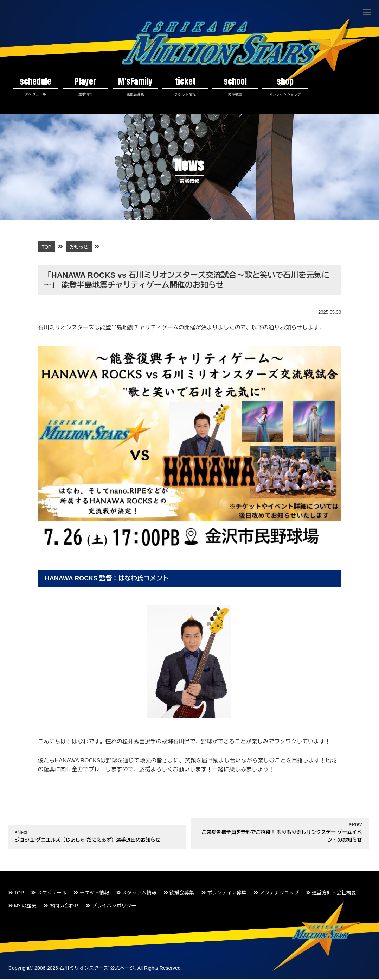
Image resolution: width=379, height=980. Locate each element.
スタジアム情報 (136, 893)
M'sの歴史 (22, 907)
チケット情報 (91, 893)
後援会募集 (179, 893)
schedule (36, 86)
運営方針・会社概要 (331, 893)
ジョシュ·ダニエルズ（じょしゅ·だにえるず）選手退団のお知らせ (88, 841)
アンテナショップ (276, 893)
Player (85, 86)
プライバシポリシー (111, 907)
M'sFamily (135, 86)
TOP (16, 893)
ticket (185, 86)
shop (285, 86)
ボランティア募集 (224, 893)
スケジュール (49, 893)
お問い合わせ (61, 907)
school (235, 86)
